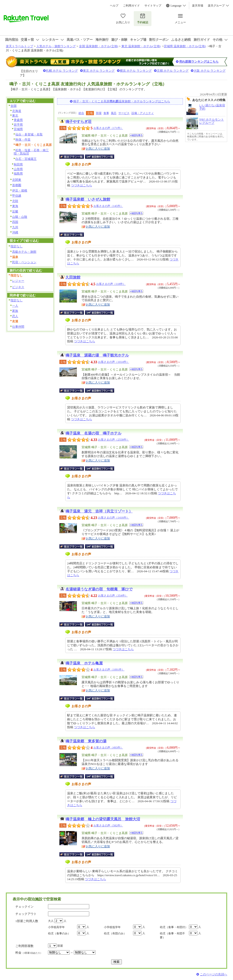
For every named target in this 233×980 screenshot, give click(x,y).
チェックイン (24, 907)
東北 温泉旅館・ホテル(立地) (141, 46)
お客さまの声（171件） (108, 128)
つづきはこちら (81, 185)
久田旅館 (73, 277)
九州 (15, 227)
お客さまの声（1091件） (109, 670)
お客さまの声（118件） (111, 284)
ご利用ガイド (131, 6)
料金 (29, 953)
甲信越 (17, 196)
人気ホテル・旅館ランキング (56, 46)
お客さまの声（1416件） (114, 518)
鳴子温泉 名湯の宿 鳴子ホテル (93, 433)
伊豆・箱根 (20, 190)
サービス (124, 113)
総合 (81, 113)
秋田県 (18, 164)
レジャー (18, 281)
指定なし (17, 246)
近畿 (15, 211)
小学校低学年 (112, 927)
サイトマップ (153, 6)
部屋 (99, 113)
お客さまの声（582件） (108, 825)
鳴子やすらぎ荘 (79, 122)
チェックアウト (26, 914)
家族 (15, 311)
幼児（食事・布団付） (174, 927)
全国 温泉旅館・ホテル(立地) (99, 46)
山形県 (18, 169)
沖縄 (15, 232)
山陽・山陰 (20, 217)
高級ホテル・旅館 (24, 252)
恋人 (15, 316)
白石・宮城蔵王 (26, 159)
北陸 (15, 201)
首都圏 (17, 185)
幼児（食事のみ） (59, 933)
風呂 (114, 113)
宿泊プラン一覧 (74, 157)
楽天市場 (198, 6)
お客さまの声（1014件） (114, 362)
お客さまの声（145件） (108, 206)
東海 (15, 206)
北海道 (17, 111)
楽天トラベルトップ (19, 46)
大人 (51, 921)
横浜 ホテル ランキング (136, 71)
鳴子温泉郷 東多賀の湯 (86, 741)
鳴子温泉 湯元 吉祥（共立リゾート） (99, 511)
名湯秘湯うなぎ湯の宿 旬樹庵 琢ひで (99, 589)
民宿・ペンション (24, 262)
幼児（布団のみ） (115, 933)
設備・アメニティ (143, 113)
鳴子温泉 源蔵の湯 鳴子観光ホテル (97, 355)
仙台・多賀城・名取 (29, 134)
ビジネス (18, 287)
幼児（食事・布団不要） (172, 935)
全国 (14, 106)
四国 (15, 222)
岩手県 (18, 125)
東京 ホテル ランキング (99, 71)
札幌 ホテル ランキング (62, 71)
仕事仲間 (18, 327)
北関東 (17, 180)
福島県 (18, 173)
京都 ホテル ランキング (173, 71)
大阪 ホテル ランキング (210, 71)
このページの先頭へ (214, 974)
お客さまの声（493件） (108, 748)
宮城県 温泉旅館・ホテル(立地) (185, 46)
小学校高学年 (56, 927)
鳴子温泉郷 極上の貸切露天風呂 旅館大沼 (103, 819)
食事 (106, 113)
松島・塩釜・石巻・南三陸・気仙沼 (31, 152)
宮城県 (18, 129)
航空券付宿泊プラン (100, 157)
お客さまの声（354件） (113, 596)
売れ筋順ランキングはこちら (199, 62)
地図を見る (136, 135)
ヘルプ (114, 6)
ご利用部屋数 (24, 946)
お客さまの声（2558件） (114, 440)
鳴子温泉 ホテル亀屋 (84, 663)
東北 (15, 116)
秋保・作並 (23, 140)
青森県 (18, 120)
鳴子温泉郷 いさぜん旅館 (88, 199)
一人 (15, 306)
